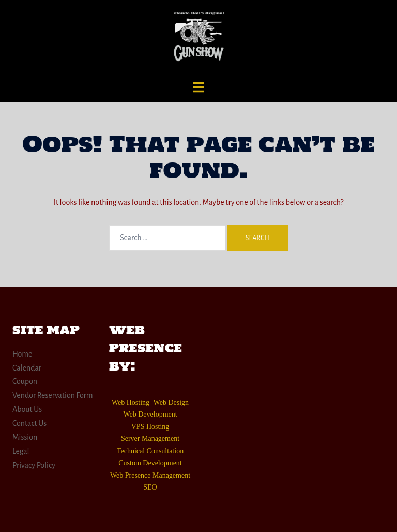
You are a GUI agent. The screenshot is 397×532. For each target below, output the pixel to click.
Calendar (27, 368)
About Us (27, 409)
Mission (25, 437)
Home (22, 354)
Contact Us (29, 423)
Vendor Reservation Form (53, 395)
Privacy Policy (34, 465)
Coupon (25, 381)
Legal (21, 451)
